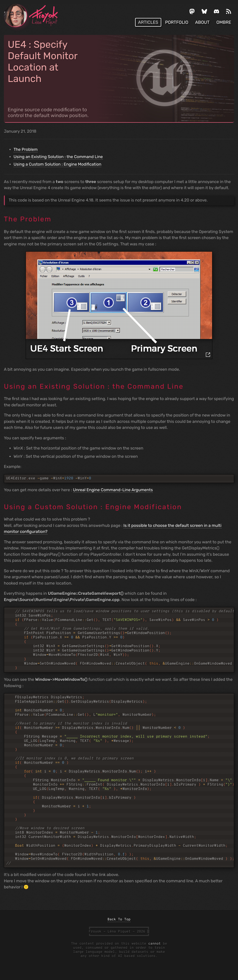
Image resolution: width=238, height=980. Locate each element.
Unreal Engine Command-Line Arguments (113, 490)
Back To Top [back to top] (119, 920)
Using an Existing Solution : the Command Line (58, 157)
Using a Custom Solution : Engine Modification (57, 164)
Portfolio (177, 22)
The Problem (26, 150)
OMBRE (224, 22)
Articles (148, 22)
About (202, 22)
